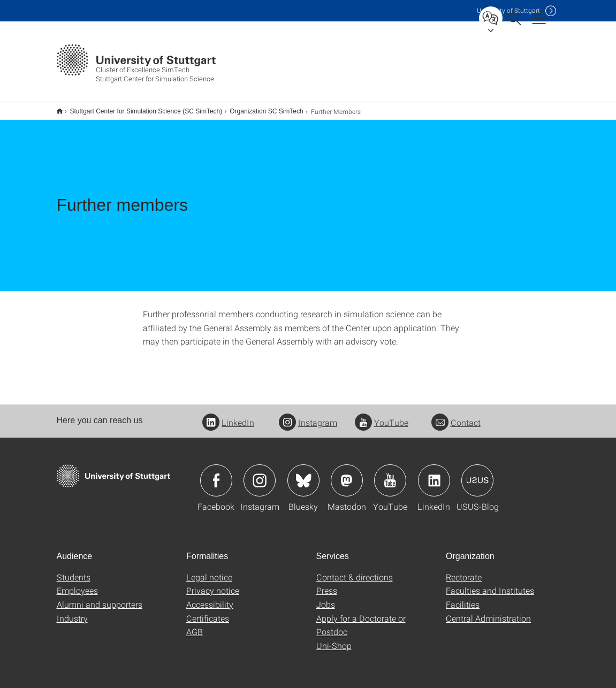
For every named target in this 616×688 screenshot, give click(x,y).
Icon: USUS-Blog (477, 473)
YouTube (382, 415)
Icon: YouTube (390, 473)
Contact (456, 415)
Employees (77, 583)
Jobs (326, 597)
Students (74, 570)
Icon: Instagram (260, 473)
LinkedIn (228, 415)
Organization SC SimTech (260, 108)
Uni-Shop (334, 639)
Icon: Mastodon (347, 473)
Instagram (308, 415)
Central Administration (488, 611)
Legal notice (209, 570)
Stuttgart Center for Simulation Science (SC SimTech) (140, 108)
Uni (508, 10)
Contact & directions (355, 570)
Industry (72, 611)
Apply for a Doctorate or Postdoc (361, 618)
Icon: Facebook (216, 473)
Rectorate (464, 570)
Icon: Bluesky (303, 473)
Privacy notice (213, 583)
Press (327, 583)
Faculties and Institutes (490, 583)
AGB (195, 625)
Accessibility (210, 597)
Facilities (463, 597)
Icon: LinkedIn (434, 473)
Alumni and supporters (100, 597)
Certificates (208, 611)
